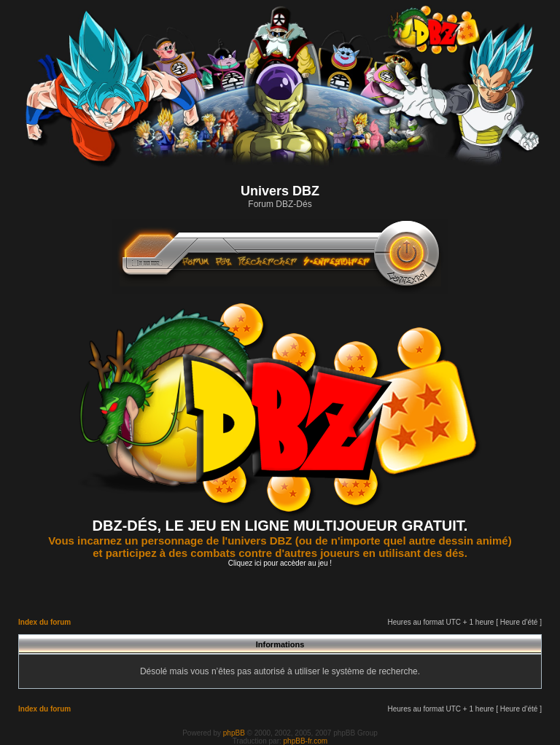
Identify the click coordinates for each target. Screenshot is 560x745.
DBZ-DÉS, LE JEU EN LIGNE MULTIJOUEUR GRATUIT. (280, 526)
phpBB (234, 733)
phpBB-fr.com (306, 741)
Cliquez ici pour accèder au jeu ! (280, 563)
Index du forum (44, 622)
